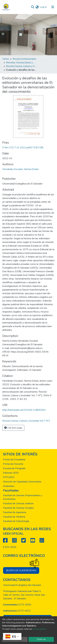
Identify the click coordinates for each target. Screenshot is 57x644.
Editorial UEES (11, 473)
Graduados (9, 486)
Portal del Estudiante (14, 460)
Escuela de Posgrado (14, 468)
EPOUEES (9, 477)
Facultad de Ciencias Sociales (18, 508)
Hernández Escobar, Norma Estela (20, 169)
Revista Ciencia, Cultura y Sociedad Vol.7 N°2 (21, 66)
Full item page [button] (13, 428)
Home (6, 59)
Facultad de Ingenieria (15, 512)
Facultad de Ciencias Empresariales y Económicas (22, 497)
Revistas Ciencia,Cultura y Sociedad (21, 63)
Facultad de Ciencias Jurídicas (18, 503)
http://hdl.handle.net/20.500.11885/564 (24, 410)
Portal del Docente (13, 464)
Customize (7, 633)
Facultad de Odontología (16, 521)
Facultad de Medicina (14, 517)
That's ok (41, 639)
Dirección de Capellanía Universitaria (22, 482)
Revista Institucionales (24, 59)
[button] (37, 7)
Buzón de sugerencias (23, 570)
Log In (44, 7)
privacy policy (39, 629)
